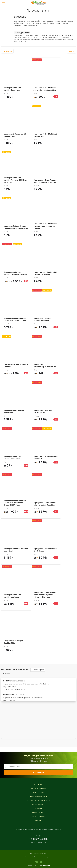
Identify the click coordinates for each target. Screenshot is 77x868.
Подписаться (38, 772)
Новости (39, 809)
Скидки (36, 756)
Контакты (38, 821)
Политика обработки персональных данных (39, 857)
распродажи (47, 756)
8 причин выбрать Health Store (38, 800)
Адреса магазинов (39, 805)
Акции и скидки (39, 792)
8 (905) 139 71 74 (9, 700)
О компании (39, 784)
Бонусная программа (38, 788)
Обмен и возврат (38, 813)
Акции (27, 756)
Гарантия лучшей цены (38, 796)
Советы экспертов (39, 817)
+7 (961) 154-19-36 (9, 687)
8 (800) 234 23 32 (39, 839)
